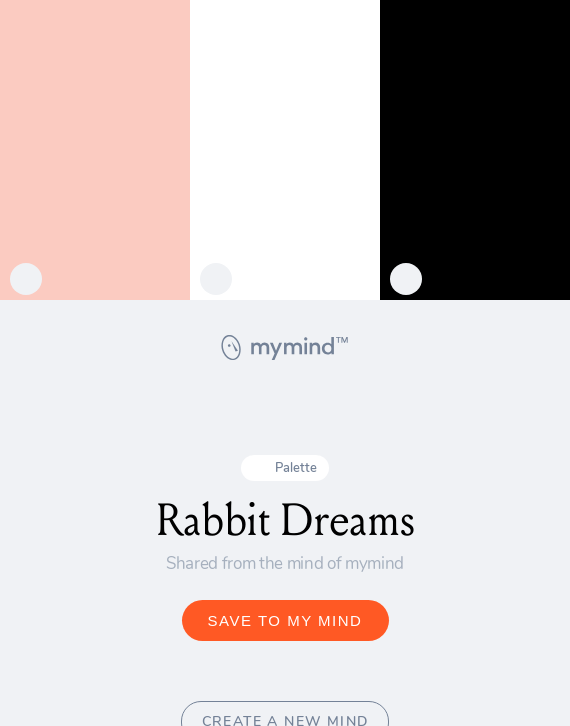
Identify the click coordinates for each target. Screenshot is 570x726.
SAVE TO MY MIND (285, 620)
